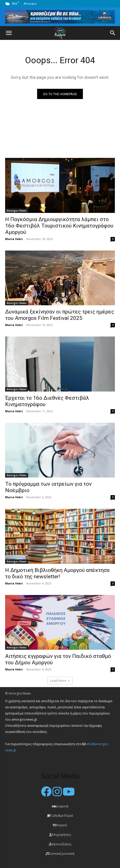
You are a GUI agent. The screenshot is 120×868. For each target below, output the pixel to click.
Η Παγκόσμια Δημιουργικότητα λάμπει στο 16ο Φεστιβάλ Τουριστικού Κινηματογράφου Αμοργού (59, 226)
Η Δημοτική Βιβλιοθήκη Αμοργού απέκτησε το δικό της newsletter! (58, 573)
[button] (9, 33)
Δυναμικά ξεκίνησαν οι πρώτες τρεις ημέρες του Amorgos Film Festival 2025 (60, 315)
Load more (60, 681)
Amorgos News (17, 211)
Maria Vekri (14, 239)
